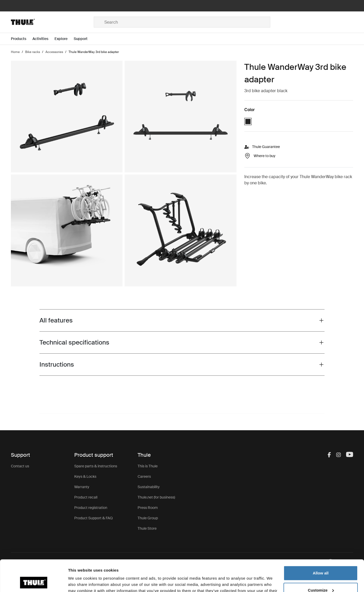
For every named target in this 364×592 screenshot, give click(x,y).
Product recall (86, 497)
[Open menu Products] (22, 39)
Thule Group (148, 518)
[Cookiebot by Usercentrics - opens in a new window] (34, 582)
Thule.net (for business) (156, 497)
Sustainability (149, 487)
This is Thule (148, 466)
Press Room (148, 508)
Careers (144, 476)
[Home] (52, 22)
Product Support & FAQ (93, 518)
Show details (80, 582)
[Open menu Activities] (43, 39)
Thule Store (147, 528)
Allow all (321, 544)
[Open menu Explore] (64, 39)
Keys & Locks (85, 476)
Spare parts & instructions (96, 466)
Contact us (20, 466)
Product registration (91, 508)
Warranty (82, 487)
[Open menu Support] (84, 39)
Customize (321, 560)
